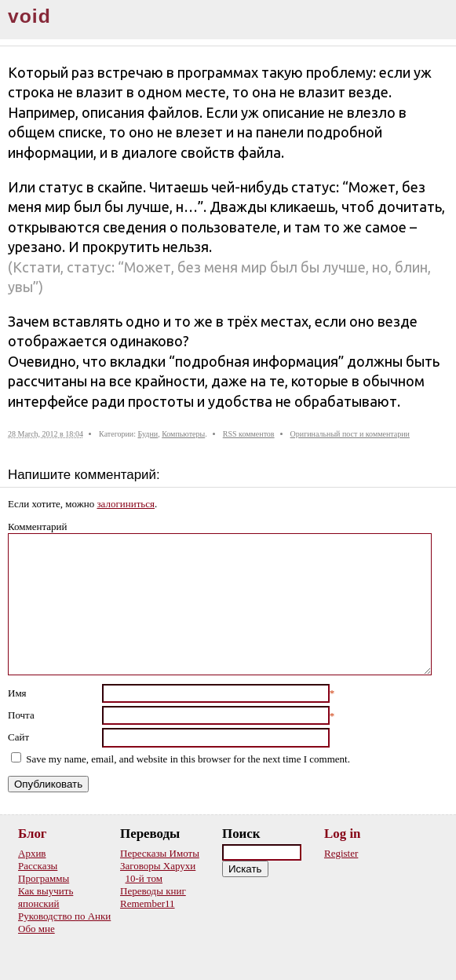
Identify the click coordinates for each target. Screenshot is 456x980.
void (29, 16)
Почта (21, 715)
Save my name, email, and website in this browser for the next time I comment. (188, 759)
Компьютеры (183, 434)
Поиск (241, 834)
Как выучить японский (46, 897)
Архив (32, 853)
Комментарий (37, 527)
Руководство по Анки (64, 916)
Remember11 (148, 903)
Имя (17, 693)
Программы (44, 878)
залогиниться (126, 504)
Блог (33, 834)
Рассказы (38, 866)
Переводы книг (153, 891)
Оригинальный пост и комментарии (350, 434)
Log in (342, 834)
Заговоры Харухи (158, 866)
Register (341, 853)
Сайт (18, 737)
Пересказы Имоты (160, 853)
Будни (148, 434)
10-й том (144, 878)
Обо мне (36, 929)
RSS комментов (249, 434)
